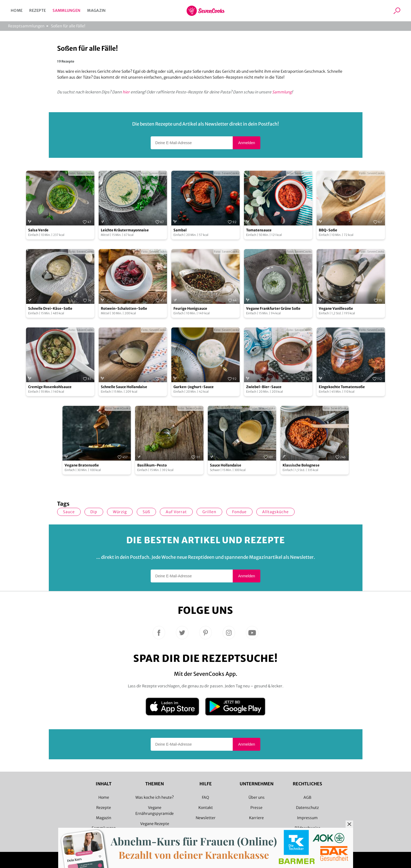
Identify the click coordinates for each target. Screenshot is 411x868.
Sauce (69, 512)
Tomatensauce (259, 230)
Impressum (307, 818)
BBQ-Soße (328, 230)
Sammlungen (66, 10)
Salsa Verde (38, 230)
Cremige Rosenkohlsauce (50, 387)
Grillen (209, 512)
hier (126, 92)
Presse (256, 808)
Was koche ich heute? (155, 797)
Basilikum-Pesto (152, 465)
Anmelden (247, 143)
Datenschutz (307, 808)
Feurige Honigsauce (190, 309)
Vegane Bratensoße (82, 465)
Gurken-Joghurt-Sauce (194, 387)
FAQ (205, 797)
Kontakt (206, 808)
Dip (94, 512)
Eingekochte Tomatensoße (342, 387)
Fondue (239, 512)
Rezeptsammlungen (26, 26)
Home (17, 10)
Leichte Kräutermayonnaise (125, 230)
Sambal (180, 230)
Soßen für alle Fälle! (68, 26)
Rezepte (38, 10)
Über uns (257, 797)
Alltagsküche (275, 512)
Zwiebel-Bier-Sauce (264, 387)
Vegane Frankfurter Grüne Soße (273, 309)
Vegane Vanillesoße (336, 309)
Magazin (96, 10)
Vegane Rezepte (155, 824)
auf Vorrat (176, 512)
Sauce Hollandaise (226, 465)
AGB (307, 797)
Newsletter (206, 818)
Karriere (256, 818)
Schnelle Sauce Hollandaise (124, 387)
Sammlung (282, 92)
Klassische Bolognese (301, 465)
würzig (120, 512)
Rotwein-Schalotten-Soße (124, 309)
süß (146, 512)
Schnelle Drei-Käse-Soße (50, 309)
